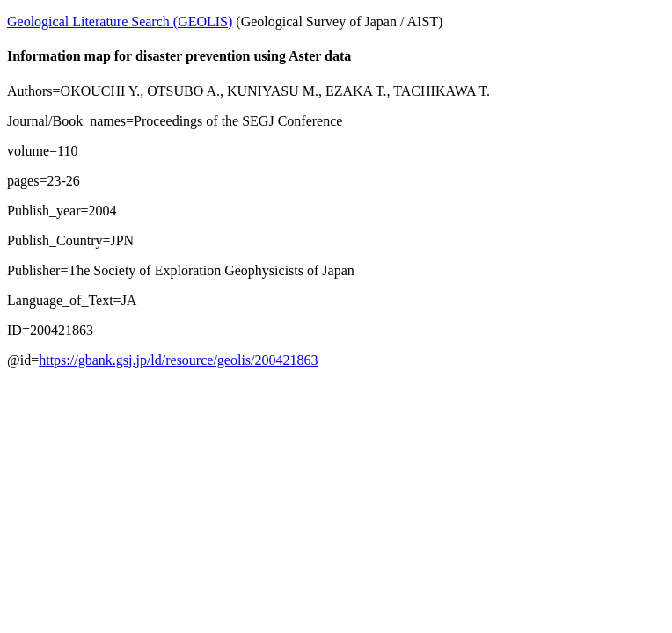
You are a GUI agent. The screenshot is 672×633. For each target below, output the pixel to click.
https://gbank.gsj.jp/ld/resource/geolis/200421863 (178, 360)
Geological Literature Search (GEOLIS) (120, 22)
